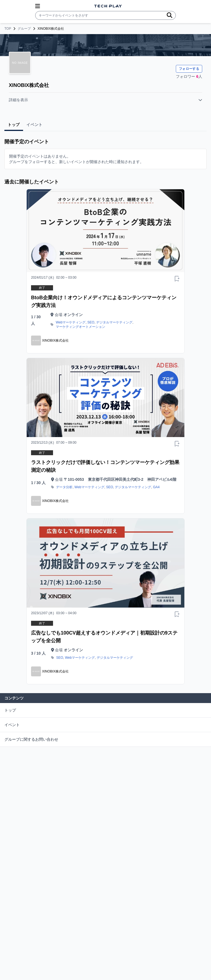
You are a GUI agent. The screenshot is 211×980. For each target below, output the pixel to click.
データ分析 (64, 487)
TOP (8, 29)
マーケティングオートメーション (80, 327)
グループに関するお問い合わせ (31, 739)
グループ (24, 29)
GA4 (156, 487)
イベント (12, 725)
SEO (91, 322)
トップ (10, 710)
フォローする (189, 69)
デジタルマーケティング (114, 322)
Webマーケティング (71, 322)
